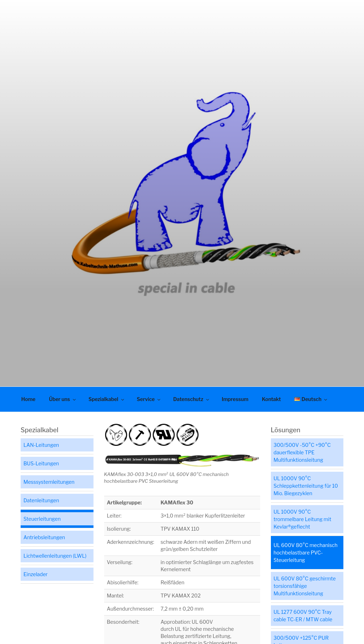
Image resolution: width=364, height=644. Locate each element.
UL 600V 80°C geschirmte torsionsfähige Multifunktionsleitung (305, 586)
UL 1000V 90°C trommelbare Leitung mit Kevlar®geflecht (303, 519)
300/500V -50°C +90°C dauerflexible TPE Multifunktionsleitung (302, 452)
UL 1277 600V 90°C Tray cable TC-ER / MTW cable (303, 616)
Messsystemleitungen (49, 482)
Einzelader (36, 574)
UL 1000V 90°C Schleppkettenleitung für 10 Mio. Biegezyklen (306, 486)
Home (28, 399)
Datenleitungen (41, 500)
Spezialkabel (107, 399)
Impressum (235, 399)
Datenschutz (192, 399)
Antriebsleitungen (44, 537)
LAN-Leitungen (41, 445)
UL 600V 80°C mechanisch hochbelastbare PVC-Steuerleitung (306, 553)
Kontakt (271, 399)
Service (149, 399)
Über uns (63, 399)
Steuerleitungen (42, 519)
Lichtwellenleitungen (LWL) (55, 556)
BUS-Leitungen (41, 463)
